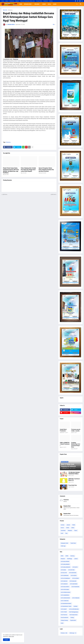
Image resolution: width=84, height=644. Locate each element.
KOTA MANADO (64, 584)
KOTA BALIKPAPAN (65, 561)
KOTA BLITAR (64, 573)
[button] (77, 4)
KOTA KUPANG (76, 578)
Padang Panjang (64, 620)
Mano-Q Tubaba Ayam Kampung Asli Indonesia (68, 465)
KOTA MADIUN (64, 581)
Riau (66, 533)
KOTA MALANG (73, 581)
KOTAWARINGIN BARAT (66, 604)
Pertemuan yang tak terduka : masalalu (76, 430)
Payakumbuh (73, 620)
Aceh (62, 533)
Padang (72, 618)
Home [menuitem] (21, 4)
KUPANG (76, 606)
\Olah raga (63, 546)
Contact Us (12, 1)
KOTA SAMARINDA (65, 595)
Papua (76, 530)
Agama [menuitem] (55, 4)
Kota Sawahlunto (65, 618)
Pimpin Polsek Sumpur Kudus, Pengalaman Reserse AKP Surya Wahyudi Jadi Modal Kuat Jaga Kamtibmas (11, 170)
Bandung (72, 556)
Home (3, 1)
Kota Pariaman (64, 615)
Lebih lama (53, 194)
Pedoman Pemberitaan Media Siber (27, 1)
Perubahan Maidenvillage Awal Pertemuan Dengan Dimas (76, 445)
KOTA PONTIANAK (65, 590)
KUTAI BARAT (64, 609)
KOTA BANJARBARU (65, 564)
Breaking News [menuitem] (28, 4)
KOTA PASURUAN (75, 587)
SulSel (68, 528)
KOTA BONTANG (73, 573)
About (7, 1)
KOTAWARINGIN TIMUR (66, 606)
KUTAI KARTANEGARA (74, 609)
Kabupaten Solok (65, 543)
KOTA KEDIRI (74, 575)
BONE (67, 556)
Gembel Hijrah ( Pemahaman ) (63, 430)
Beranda (5, 10)
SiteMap (51, 1)
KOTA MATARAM (74, 584)
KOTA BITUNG (71, 570)
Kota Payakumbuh (73, 615)
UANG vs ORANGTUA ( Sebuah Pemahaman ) (65, 444)
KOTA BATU (75, 567)
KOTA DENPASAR (65, 575)
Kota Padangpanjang (74, 612)
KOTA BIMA (63, 570)
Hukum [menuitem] (44, 4)
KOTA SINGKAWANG (65, 598)
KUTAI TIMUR (64, 612)
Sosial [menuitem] (49, 4)
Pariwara (64, 633)
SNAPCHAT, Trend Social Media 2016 (74, 480)
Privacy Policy (39, 1)
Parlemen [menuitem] (37, 4)
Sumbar (63, 525)
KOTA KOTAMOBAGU (65, 578)
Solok (62, 623)
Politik (74, 525)
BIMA (62, 556)
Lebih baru (5, 194)
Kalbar (73, 528)
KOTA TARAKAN (76, 598)
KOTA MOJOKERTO (65, 587)
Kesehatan (63, 530)
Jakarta (68, 525)
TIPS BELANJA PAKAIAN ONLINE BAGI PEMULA (74, 473)
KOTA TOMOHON (65, 601)
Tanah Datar (73, 543)
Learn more (11, 636)
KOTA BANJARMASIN (66, 567)
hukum (62, 528)
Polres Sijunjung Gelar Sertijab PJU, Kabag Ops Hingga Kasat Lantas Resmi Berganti (28, 170)
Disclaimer (46, 1)
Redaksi (17, 1)
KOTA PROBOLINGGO (66, 592)
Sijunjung (10, 10)
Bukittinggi (70, 559)
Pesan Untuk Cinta (73, 485)
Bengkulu (70, 530)
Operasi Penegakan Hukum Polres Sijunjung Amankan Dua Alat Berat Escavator (46, 170)
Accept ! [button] (6, 640)
